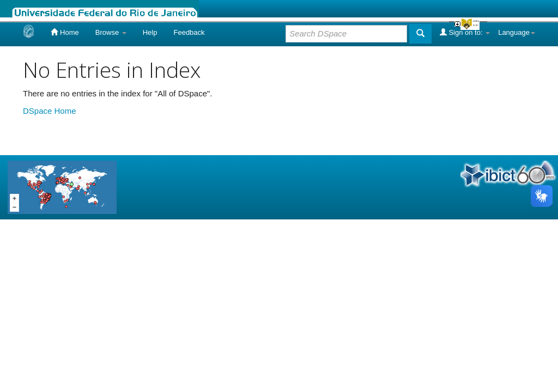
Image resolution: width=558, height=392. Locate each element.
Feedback (189, 32)
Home (65, 32)
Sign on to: (465, 32)
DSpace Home (50, 111)
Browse (111, 32)
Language (517, 32)
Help (150, 32)
